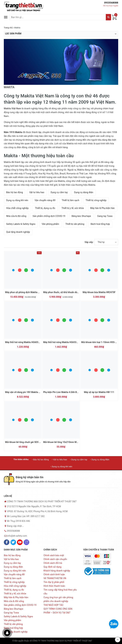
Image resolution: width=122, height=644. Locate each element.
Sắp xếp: (89, 242)
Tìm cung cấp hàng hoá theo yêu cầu (60, 592)
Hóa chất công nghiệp (17, 208)
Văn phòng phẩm (50, 224)
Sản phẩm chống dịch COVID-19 (49, 216)
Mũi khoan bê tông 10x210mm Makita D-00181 (67, 442)
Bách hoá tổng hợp (100, 224)
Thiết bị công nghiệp (96, 200)
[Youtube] (20, 542)
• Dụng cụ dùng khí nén (61, 467)
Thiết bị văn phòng (75, 224)
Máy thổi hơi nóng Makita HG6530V (61, 342)
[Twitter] (13, 542)
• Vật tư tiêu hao (59, 460)
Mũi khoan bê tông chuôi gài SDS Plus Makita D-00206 (33, 442)
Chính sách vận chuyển (55, 559)
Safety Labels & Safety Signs (21, 224)
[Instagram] (26, 542)
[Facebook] (7, 542)
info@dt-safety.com (17, 536)
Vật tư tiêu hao (37, 192)
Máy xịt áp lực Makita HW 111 (99, 392)
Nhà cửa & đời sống (16, 216)
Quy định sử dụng (53, 567)
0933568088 (111, 3)
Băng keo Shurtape (81, 216)
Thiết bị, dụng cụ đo (45, 208)
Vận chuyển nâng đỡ (45, 200)
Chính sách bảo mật (54, 555)
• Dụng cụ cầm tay (79, 460)
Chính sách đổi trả (53, 563)
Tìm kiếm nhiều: (21, 459)
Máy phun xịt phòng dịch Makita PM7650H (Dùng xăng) (33, 292)
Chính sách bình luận (54, 574)
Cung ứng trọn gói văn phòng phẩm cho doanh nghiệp (58, 599)
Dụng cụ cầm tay (59, 192)
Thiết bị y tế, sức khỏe (73, 208)
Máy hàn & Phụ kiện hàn (102, 208)
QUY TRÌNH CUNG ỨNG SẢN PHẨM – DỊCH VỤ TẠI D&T (58, 611)
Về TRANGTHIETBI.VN (55, 578)
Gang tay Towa (105, 216)
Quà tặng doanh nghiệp (18, 232)
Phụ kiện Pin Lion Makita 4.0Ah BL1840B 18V (66, 392)
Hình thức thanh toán (54, 586)
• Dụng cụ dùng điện (100, 460)
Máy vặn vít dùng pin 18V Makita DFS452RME (28, 392)
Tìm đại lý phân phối (54, 582)
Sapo (107, 641)
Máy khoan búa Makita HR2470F (99, 292)
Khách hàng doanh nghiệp (57, 571)
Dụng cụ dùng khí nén (17, 200)
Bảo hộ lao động (15, 192)
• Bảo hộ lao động (40, 460)
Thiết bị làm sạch (70, 200)
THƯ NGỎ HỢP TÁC (54, 605)
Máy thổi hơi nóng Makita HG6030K (23, 342)
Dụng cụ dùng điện (84, 192)
